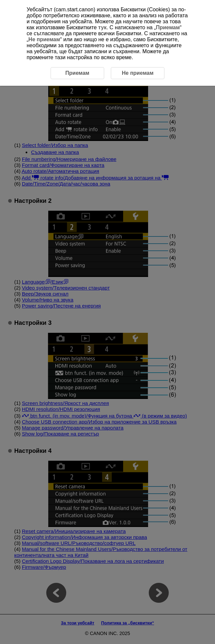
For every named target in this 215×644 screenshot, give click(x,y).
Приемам (168, 27)
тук (102, 27)
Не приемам (44, 39)
